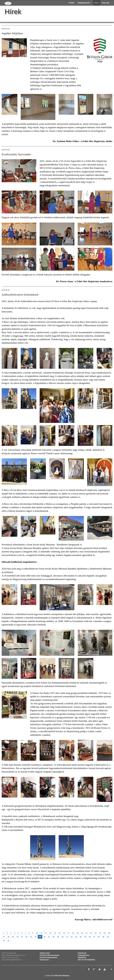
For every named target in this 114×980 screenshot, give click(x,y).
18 (73, 933)
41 (67, 937)
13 (50, 933)
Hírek (97, 3)
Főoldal (71, 3)
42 (72, 937)
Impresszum (44, 960)
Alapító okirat (45, 953)
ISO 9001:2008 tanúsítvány (49, 955)
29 (13, 937)
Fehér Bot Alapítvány (62, 976)
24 (100, 933)
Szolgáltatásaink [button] (84, 3)
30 (17, 937)
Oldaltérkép (82, 957)
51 (4, 941)
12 (46, 933)
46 (90, 937)
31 (22, 937)
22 (91, 933)
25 (105, 933)
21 (87, 933)
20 (82, 933)
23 (96, 933)
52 (8, 941)
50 (108, 937)
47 (94, 937)
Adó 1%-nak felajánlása (86, 960)
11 (41, 933)
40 (63, 937)
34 (36, 937)
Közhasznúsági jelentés (48, 957)
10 (37, 933)
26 (109, 933)
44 (81, 937)
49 (103, 937)
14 (55, 933)
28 (8, 937)
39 (58, 937)
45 (85, 937)
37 (49, 937)
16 (64, 933)
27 (4, 937)
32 (26, 937)
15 (59, 933)
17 (68, 933)
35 (40, 937)
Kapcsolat (106, 3)
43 (76, 937)
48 (99, 937)
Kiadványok (82, 953)
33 (31, 937)
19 (77, 933)
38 (54, 937)
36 (45, 937)
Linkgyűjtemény (84, 955)
